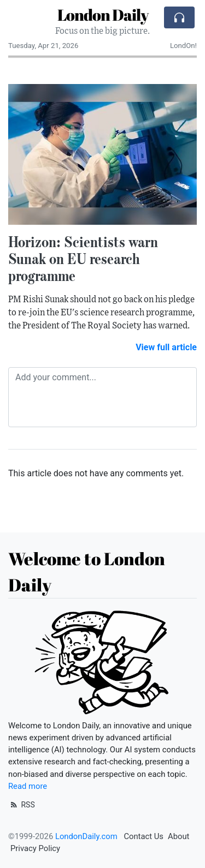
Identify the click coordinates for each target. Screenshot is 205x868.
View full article (166, 347)
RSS (22, 805)
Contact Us (143, 836)
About (178, 836)
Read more (28, 786)
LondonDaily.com (86, 836)
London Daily (103, 15)
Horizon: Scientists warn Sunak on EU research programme (83, 259)
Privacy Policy (35, 848)
